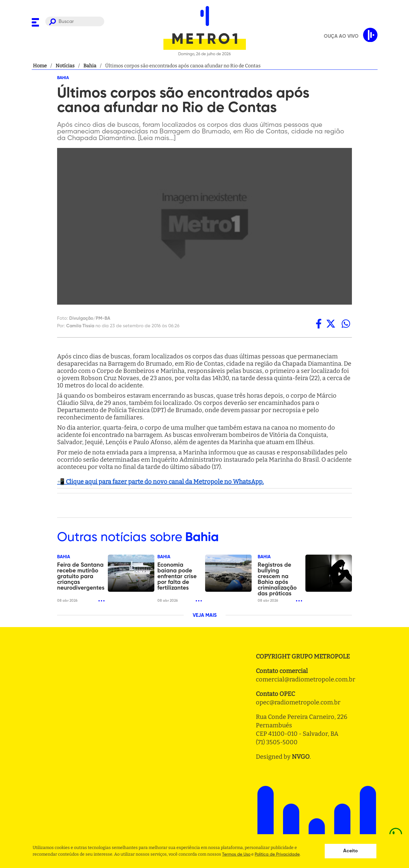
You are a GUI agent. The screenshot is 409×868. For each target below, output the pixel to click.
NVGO (301, 757)
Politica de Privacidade (277, 854)
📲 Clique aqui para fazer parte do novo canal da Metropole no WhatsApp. (160, 482)
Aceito (351, 851)
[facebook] (319, 324)
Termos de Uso (236, 854)
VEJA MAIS (205, 616)
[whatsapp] (346, 324)
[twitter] (331, 324)
